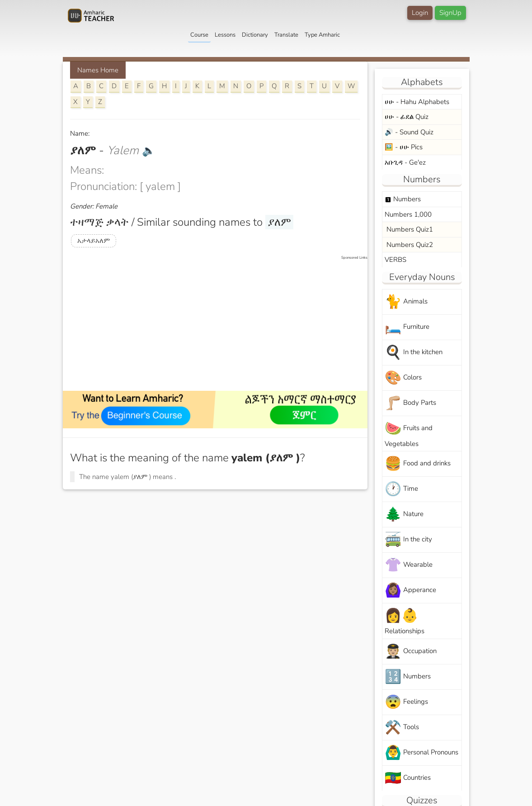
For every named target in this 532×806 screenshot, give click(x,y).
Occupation (411, 652)
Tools (402, 728)
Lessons (225, 35)
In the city (408, 540)
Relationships (405, 621)
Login (420, 13)
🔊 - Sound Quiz (409, 132)
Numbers (403, 199)
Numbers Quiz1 (409, 229)
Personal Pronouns (421, 753)
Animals (406, 302)
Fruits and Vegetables (409, 434)
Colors (403, 378)
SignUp (450, 13)
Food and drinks (418, 464)
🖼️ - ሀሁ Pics (404, 147)
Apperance (410, 590)
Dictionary (255, 35)
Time (401, 489)
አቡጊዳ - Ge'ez (405, 162)
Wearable (409, 565)
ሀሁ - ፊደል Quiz (407, 117)
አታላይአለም (94, 241)
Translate (286, 35)
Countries (408, 778)
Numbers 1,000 (408, 214)
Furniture (407, 327)
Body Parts (410, 403)
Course (199, 35)
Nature (404, 514)
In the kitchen (414, 353)
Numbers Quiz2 (409, 245)
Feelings (406, 702)
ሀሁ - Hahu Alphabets (417, 102)
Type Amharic (322, 35)
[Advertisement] (220, 324)
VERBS (395, 260)
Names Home (98, 70)
